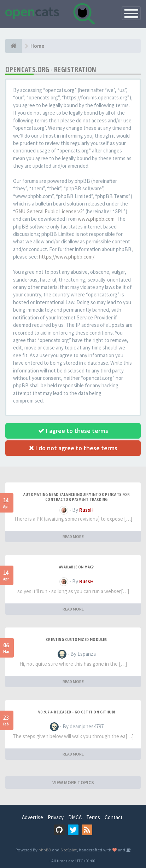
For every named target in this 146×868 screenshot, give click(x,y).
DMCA (75, 817)
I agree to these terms (73, 431)
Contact (114, 817)
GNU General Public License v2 (49, 211)
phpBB (45, 850)
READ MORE (73, 536)
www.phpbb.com (96, 219)
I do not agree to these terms (73, 448)
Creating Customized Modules (77, 640)
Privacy (56, 817)
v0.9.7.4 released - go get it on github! (77, 712)
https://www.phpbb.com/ (67, 257)
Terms (93, 817)
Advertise (33, 817)
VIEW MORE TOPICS (73, 782)
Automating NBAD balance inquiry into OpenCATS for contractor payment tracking (77, 497)
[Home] (14, 46)
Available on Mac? (77, 567)
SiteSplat (69, 850)
